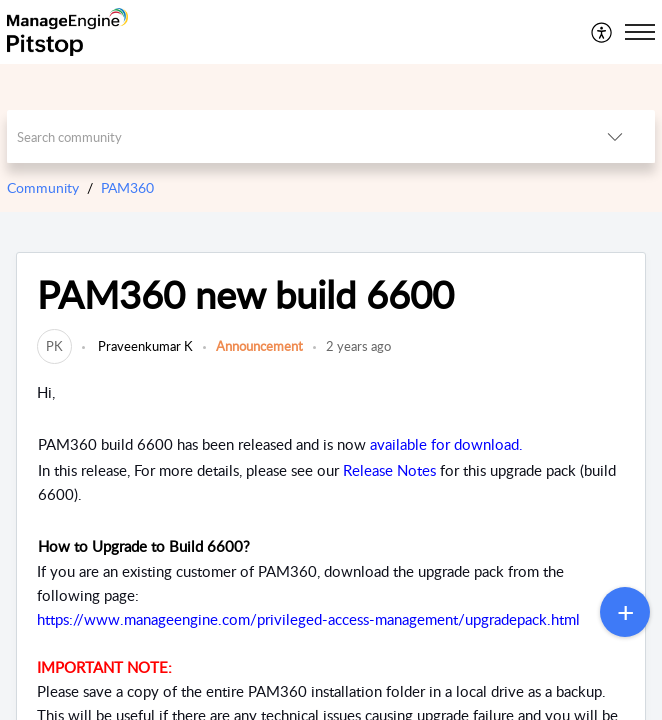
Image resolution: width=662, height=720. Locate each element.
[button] (602, 32)
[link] (54, 346)
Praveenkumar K (144, 346)
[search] (291, 136)
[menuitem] (602, 32)
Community (43, 187)
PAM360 (127, 187)
